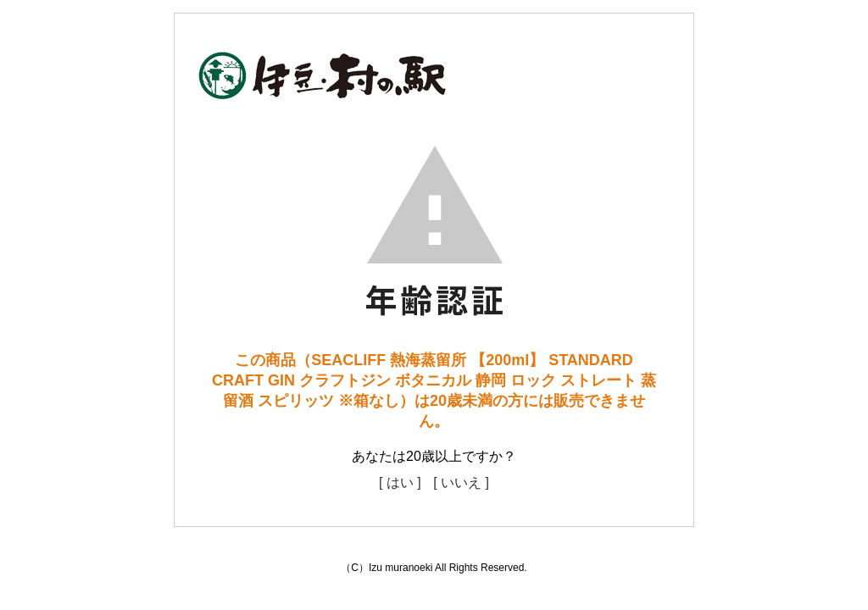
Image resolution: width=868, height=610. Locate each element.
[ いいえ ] (461, 482)
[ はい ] (400, 482)
